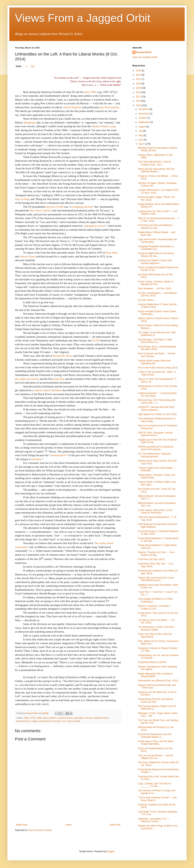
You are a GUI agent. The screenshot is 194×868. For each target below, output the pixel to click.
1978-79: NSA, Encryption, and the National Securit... (155, 434)
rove (64, 721)
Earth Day (59, 379)
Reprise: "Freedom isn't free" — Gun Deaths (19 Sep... (156, 554)
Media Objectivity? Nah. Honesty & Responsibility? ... (155, 675)
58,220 (96, 340)
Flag (33, 66)
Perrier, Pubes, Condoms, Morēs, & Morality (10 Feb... (156, 283)
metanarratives (58, 455)
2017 (139, 97)
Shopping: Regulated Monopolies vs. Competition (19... (156, 248)
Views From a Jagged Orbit (83, 18)
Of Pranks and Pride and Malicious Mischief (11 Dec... (155, 226)
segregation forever (95, 226)
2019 (139, 88)
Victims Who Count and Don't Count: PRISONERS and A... (156, 579)
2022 (139, 75)
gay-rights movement (27, 379)
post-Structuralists (109, 107)
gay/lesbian (79, 718)
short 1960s (90, 92)
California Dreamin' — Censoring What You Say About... (157, 395)
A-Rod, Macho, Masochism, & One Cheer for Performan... (155, 511)
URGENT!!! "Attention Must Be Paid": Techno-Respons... (157, 408)
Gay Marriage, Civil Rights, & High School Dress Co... (155, 341)
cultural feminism (65, 718)
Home (69, 825)
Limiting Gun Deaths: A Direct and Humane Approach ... (155, 262)
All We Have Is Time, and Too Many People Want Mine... (156, 743)
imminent (36, 459)
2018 (139, 92)
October (143, 118)
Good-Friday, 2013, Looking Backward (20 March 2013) (157, 348)
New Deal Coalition (41, 210)
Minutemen (30, 123)
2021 (139, 79)
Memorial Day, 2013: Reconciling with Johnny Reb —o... (157, 401)
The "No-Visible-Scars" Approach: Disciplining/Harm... (155, 455)
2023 (139, 71)
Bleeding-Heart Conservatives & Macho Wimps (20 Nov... (158, 149)
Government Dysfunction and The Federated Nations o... (155, 736)
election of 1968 (55, 207)
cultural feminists (72, 107)
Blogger (110, 851)
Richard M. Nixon (63, 356)
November (144, 114)
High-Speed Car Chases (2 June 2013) (157, 414)
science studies (73, 721)
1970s (33, 718)
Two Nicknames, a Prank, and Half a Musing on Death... (156, 628)
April (141, 140)
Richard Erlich (144, 52)
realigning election (82, 207)
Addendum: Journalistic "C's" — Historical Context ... (154, 820)
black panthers (50, 718)
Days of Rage (22, 199)
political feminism (101, 718)
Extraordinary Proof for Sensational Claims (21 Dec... (155, 700)
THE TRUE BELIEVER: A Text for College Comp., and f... (155, 163)
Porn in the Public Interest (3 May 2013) (158, 368)
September (144, 122)
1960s (26, 718)
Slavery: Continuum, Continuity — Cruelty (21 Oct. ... (155, 607)
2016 (139, 101)
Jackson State (27, 256)
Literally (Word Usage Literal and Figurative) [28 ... (154, 362)
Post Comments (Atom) (40, 830)
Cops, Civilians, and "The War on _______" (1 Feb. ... (154, 785)
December (144, 109)
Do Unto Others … (147, 300)
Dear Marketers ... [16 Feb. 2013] (155, 289)
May (141, 135)
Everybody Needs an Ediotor (152, 662)
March (142, 144)
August (142, 127)
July (141, 131)
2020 (139, 84)
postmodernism (23, 721)
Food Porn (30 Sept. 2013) (151, 559)
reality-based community (49, 721)
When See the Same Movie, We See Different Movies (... (156, 170)
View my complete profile (145, 57)
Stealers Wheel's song (104, 126)
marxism (89, 718)
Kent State (111, 253)
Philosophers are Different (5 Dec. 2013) (158, 681)
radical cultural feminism (48, 390)
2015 (139, 105)
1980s (39, 718)
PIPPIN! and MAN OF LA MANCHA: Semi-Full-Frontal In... (156, 448)
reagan (35, 721)
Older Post (115, 825)
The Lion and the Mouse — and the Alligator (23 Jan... (156, 757)
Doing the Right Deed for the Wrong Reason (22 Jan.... (156, 255)
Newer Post (22, 825)
